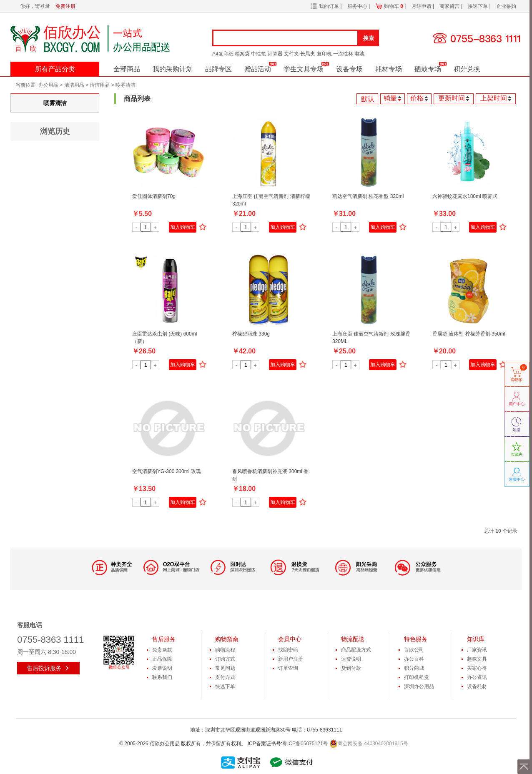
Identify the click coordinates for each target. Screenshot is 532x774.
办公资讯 (477, 677)
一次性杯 (343, 54)
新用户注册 (291, 659)
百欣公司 (414, 650)
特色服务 (416, 639)
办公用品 (48, 85)
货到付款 (351, 668)
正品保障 (162, 659)
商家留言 (450, 6)
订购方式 (225, 659)
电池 (359, 54)
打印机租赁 (417, 677)
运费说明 (351, 659)
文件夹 (291, 54)
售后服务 (164, 639)
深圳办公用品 (419, 686)
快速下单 (478, 6)
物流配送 (353, 639)
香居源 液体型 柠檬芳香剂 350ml (469, 334)
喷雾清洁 (125, 85)
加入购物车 (183, 227)
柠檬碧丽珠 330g (251, 334)
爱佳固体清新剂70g (154, 196)
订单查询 (288, 668)
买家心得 (477, 668)
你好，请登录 (35, 6)
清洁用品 (74, 85)
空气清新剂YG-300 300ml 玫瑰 (167, 471)
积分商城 (414, 668)
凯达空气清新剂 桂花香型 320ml (368, 196)
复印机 (324, 54)
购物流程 (225, 650)
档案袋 (242, 54)
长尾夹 (308, 54)
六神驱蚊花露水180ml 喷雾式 (465, 196)
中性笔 (258, 54)
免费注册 (65, 6)
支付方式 (225, 677)
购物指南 (227, 639)
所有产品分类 (55, 69)
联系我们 (162, 677)
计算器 (275, 54)
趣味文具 (477, 659)
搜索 (369, 38)
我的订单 (329, 6)
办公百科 (414, 659)
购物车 (394, 6)
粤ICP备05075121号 (305, 744)
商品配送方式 (356, 650)
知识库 (476, 639)
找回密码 (288, 650)
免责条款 (162, 650)
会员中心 (290, 639)
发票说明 (162, 668)
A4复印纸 (223, 54)
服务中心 (358, 6)
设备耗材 (477, 686)
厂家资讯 (477, 650)
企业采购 (506, 6)
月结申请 (422, 6)
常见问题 (225, 668)
